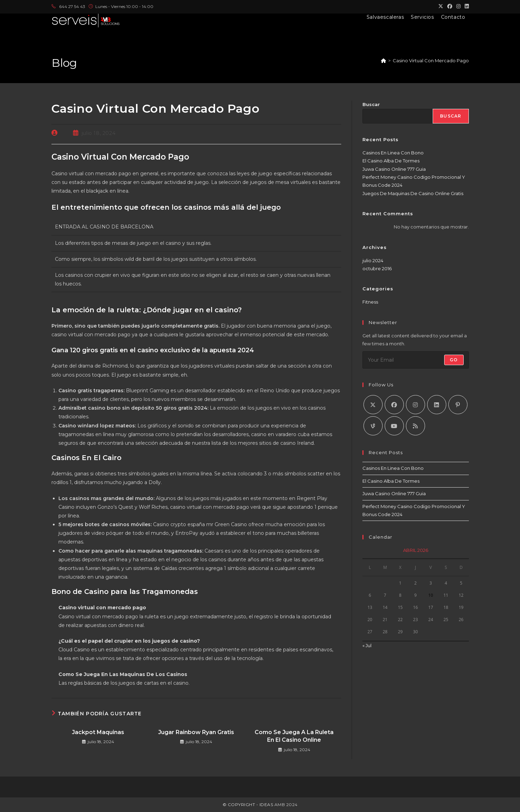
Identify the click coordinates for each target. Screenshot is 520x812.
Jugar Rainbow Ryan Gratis (196, 732)
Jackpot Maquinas (98, 732)
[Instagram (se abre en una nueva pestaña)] (458, 7)
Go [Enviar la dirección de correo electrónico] (454, 360)
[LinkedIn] (437, 405)
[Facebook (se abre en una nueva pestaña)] (450, 7)
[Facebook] (394, 405)
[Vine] (373, 426)
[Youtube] (394, 426)
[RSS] (415, 426)
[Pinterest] (458, 405)
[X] (373, 405)
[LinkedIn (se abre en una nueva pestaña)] (466, 7)
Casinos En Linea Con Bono (393, 153)
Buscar (371, 104)
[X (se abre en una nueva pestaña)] (441, 7)
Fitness (370, 302)
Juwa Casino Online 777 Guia (394, 169)
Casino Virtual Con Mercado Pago (431, 61)
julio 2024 (373, 260)
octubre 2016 (377, 268)
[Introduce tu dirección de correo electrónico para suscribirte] (416, 360)
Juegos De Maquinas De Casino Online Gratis (413, 193)
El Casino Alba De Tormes (391, 161)
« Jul (367, 645)
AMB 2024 (285, 805)
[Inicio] (383, 61)
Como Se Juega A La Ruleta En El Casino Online (294, 736)
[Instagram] (415, 405)
